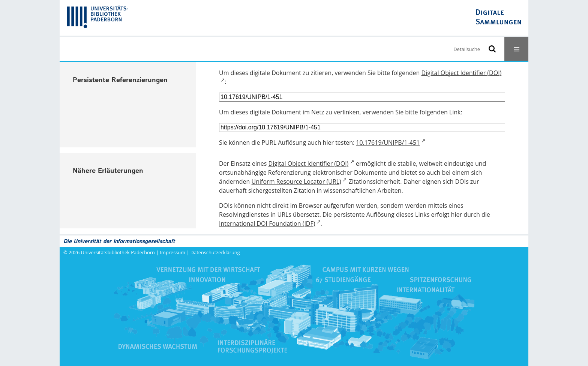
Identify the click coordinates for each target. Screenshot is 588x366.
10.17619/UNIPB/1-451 (388, 142)
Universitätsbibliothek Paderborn (118, 252)
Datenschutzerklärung (215, 252)
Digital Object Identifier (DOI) (309, 163)
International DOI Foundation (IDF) (267, 223)
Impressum (173, 252)
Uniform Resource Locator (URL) (296, 181)
